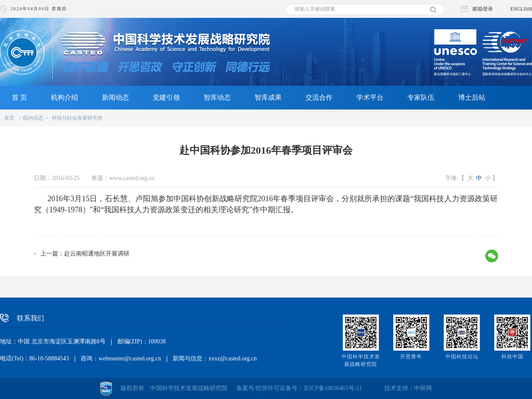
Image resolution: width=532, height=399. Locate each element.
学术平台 (370, 97)
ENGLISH (521, 9)
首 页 (20, 97)
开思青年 (411, 357)
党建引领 (166, 97)
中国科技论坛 (462, 357)
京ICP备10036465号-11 (333, 388)
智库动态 (217, 97)
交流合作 (319, 97)
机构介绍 (64, 97)
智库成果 (268, 97)
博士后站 (472, 97)
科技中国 (512, 357)
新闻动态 (115, 97)
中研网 (423, 388)
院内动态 (33, 118)
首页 (9, 118)
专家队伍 (421, 97)
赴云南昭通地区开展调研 (97, 254)
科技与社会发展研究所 (77, 118)
